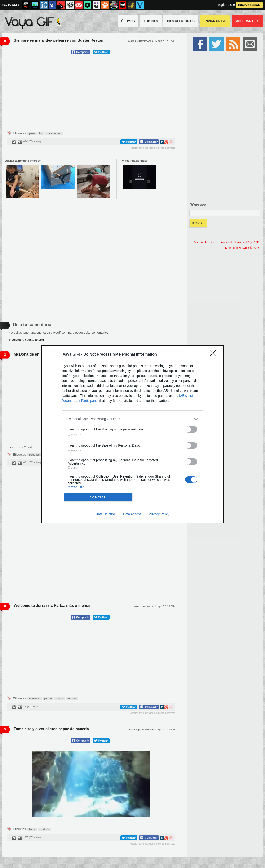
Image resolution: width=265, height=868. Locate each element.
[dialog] (132, 434)
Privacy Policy (159, 514)
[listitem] (132, 419)
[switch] (191, 429)
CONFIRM (98, 497)
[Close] (214, 355)
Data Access (132, 514)
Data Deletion (106, 514)
